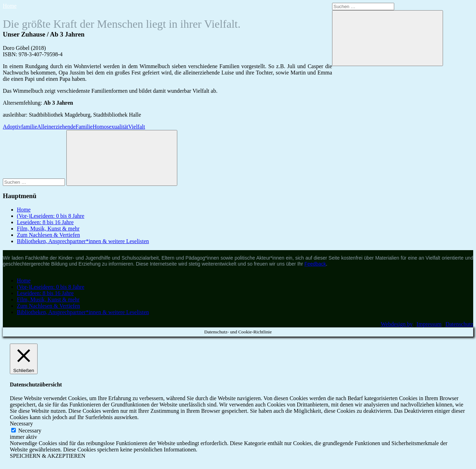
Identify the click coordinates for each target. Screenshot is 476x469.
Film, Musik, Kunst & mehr (48, 229)
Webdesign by (397, 324)
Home (10, 6)
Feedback (315, 264)
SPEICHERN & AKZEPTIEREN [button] (48, 456)
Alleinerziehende (56, 127)
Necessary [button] (21, 424)
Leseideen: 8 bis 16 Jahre (45, 222)
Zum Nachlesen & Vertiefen (48, 235)
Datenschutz (459, 324)
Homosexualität (110, 127)
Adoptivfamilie (20, 127)
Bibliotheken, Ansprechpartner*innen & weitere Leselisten (83, 241)
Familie (84, 127)
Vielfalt (137, 127)
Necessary (30, 431)
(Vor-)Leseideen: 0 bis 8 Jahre (51, 216)
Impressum (429, 324)
